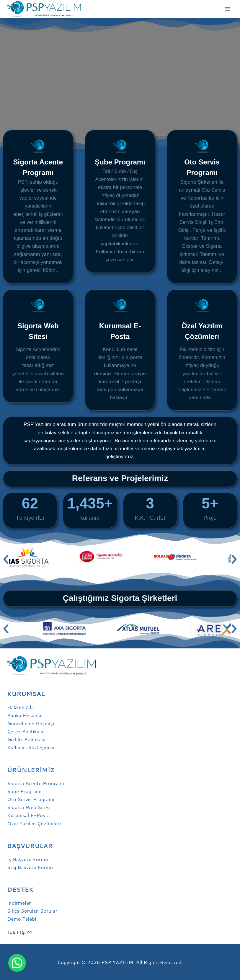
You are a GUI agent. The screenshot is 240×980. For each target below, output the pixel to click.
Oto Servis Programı (31, 799)
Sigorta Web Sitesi (29, 807)
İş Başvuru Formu (28, 859)
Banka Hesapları (26, 715)
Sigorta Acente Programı (36, 783)
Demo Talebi (22, 919)
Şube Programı (120, 162)
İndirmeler (19, 903)
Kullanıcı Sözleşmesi (31, 747)
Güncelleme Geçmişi (31, 723)
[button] (6, 559)
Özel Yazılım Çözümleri (34, 823)
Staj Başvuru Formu (30, 867)
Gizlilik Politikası (26, 739)
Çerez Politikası (25, 731)
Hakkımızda (21, 707)
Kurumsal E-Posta (28, 815)
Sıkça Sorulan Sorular (32, 911)
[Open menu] (227, 9)
